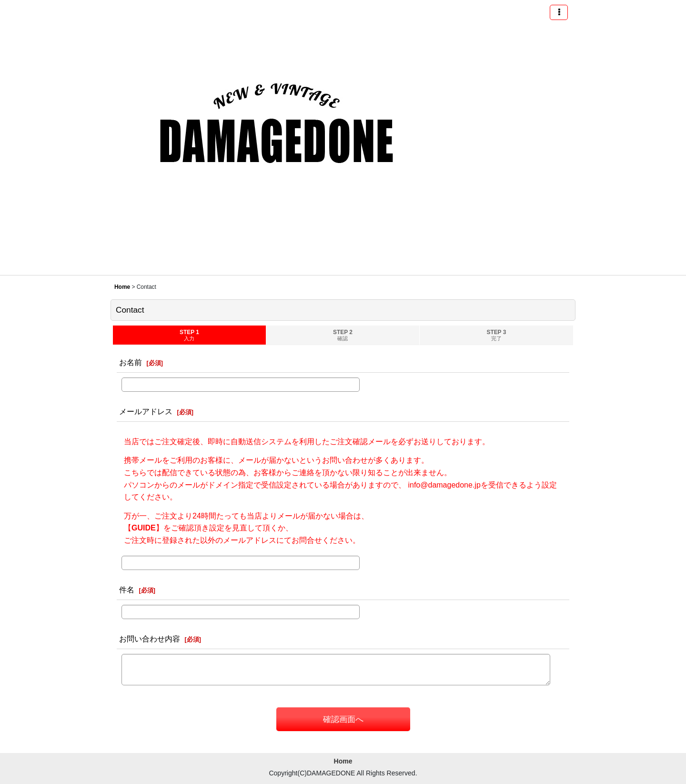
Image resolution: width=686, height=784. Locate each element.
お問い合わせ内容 (150, 639)
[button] (559, 12)
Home (343, 761)
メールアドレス (146, 411)
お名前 (131, 362)
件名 (127, 590)
